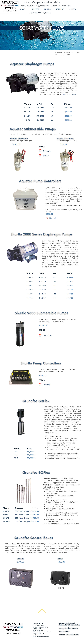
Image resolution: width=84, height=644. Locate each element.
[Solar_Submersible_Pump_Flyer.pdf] (40, 335)
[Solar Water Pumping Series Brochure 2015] (40, 151)
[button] (61, 9)
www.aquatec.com (69, 94)
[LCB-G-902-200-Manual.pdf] (40, 385)
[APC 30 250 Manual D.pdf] (47, 218)
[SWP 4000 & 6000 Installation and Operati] (40, 155)
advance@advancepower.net (41, 636)
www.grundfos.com (73, 458)
